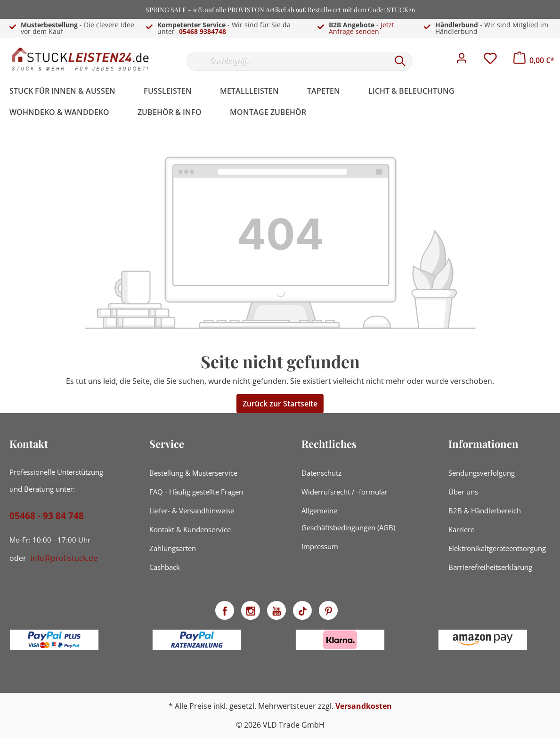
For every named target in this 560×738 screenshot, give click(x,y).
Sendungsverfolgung (482, 473)
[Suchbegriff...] (287, 61)
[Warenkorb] (534, 60)
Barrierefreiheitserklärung (490, 567)
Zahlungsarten (173, 548)
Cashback (165, 567)
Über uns (463, 492)
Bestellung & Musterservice (193, 473)
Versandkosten (364, 706)
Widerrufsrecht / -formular (345, 492)
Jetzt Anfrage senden (361, 28)
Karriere (461, 529)
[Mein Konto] (462, 61)
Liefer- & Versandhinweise (192, 511)
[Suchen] (400, 61)
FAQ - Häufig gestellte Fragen (196, 492)
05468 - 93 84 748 (47, 516)
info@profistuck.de (64, 558)
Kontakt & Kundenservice (190, 529)
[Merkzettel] (490, 61)
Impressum (320, 546)
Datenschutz (321, 473)
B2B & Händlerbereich (485, 511)
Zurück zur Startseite (280, 404)
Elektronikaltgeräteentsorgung (497, 548)
